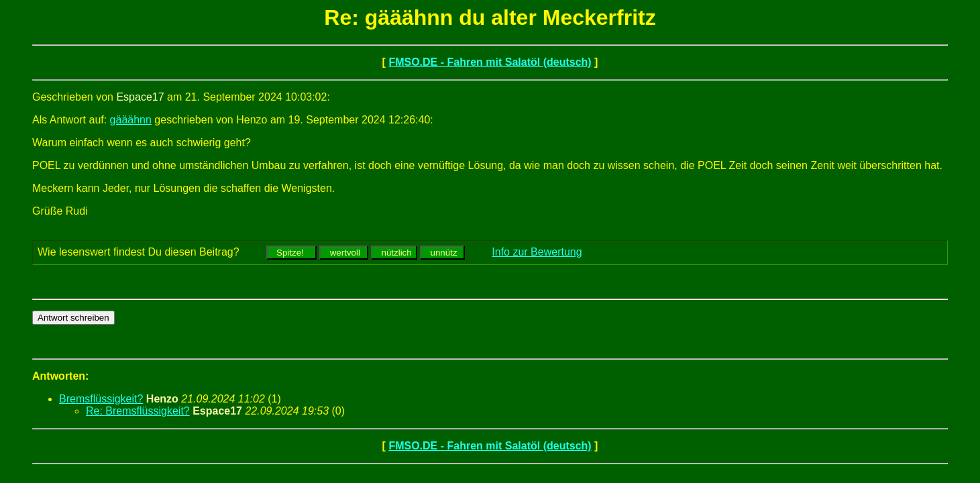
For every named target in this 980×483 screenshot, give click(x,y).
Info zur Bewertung (537, 252)
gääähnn (131, 120)
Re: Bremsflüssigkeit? (138, 411)
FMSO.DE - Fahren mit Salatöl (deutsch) (490, 62)
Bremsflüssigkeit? (101, 399)
